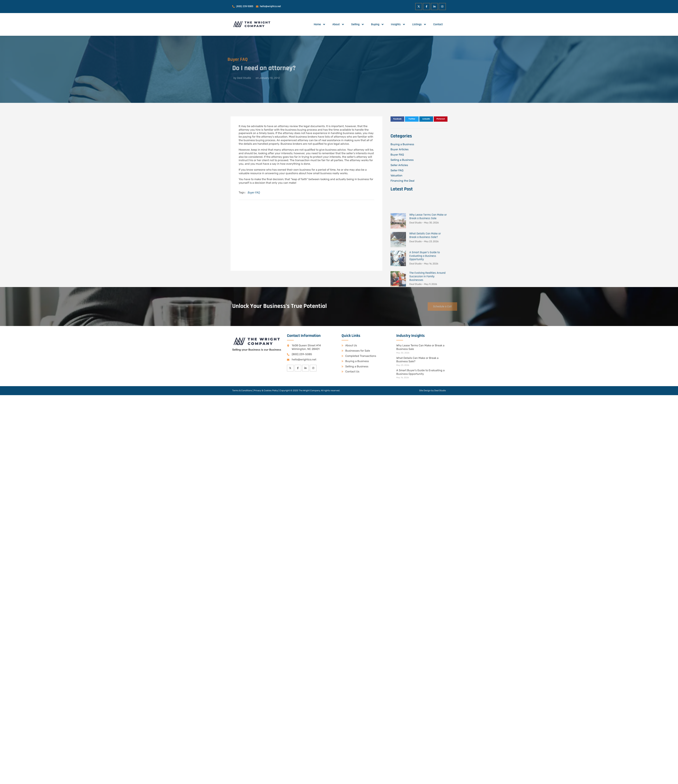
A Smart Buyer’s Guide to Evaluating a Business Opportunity (425, 310)
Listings (419, 24)
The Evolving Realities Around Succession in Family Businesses (427, 330)
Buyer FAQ (223, 59)
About (338, 24)
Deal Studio (440, 390)
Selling (358, 24)
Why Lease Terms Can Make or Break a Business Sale (428, 270)
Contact (438, 24)
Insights (398, 24)
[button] (397, 119)
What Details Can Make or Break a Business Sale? (425, 289)
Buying (378, 24)
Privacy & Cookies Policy (266, 390)
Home (320, 24)
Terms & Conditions (242, 390)
